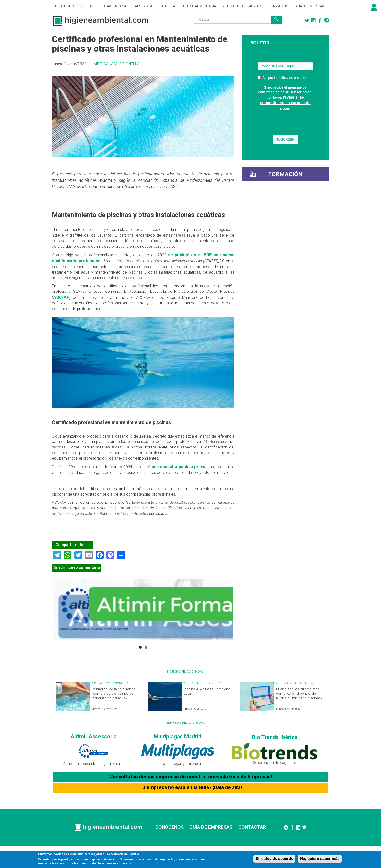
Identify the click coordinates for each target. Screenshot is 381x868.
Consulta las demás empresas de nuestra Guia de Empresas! (191, 777)
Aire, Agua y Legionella (155, 6)
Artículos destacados (242, 6)
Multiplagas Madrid (178, 736)
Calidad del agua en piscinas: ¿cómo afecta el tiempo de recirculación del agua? (114, 694)
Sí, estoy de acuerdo (275, 859)
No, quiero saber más (320, 859)
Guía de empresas (310, 6)
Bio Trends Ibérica (275, 737)
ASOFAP (61, 297)
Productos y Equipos (74, 6)
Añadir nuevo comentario (77, 568)
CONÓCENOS (169, 827)
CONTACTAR (252, 827)
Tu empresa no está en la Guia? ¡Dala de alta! (191, 787)
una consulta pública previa (179, 467)
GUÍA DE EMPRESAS (211, 827)
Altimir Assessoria (94, 736)
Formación (278, 6)
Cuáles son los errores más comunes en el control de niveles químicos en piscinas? (299, 694)
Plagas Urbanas (114, 6)
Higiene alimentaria (199, 6)
